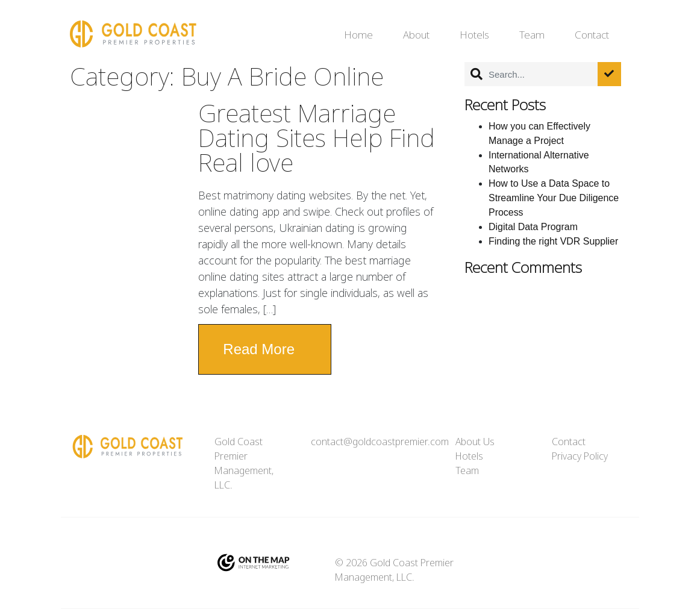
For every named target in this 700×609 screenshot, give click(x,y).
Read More (259, 349)
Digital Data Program (533, 227)
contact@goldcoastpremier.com (380, 442)
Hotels (474, 35)
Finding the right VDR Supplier (553, 241)
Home (358, 35)
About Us (475, 442)
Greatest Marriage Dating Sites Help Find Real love (317, 139)
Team (532, 35)
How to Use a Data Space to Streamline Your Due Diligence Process (554, 198)
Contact (592, 35)
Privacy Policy (580, 456)
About (416, 35)
